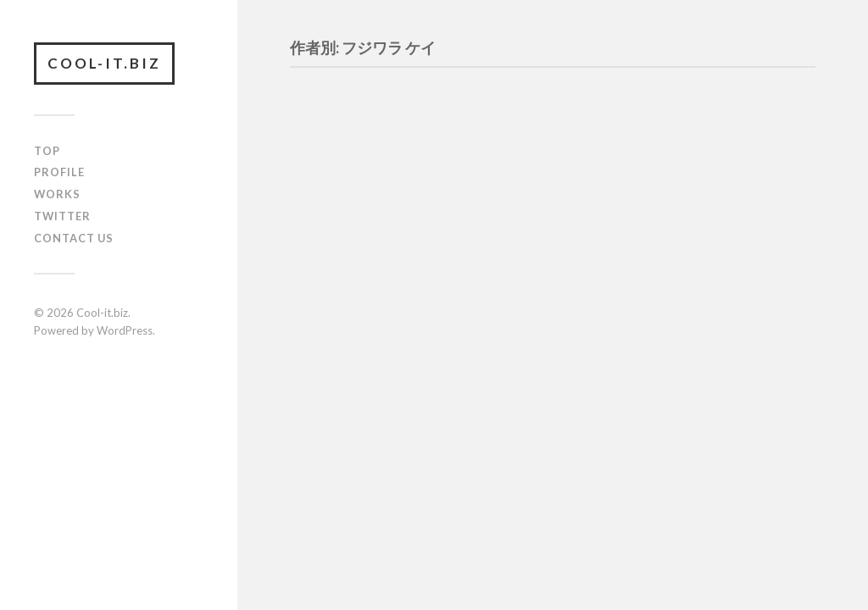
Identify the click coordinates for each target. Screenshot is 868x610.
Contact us (74, 238)
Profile (59, 172)
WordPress (125, 330)
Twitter (62, 216)
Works (57, 194)
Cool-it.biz (104, 63)
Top (47, 151)
